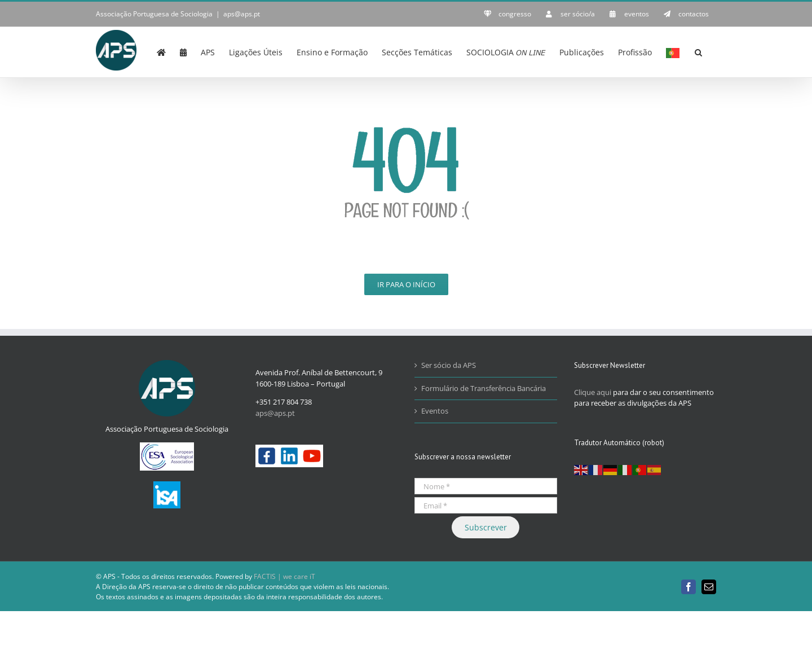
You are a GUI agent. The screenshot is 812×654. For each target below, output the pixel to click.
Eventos (435, 411)
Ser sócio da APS (449, 365)
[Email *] (486, 505)
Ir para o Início (406, 284)
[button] (698, 51)
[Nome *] (486, 486)
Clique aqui (593, 392)
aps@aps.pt (242, 14)
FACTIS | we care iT (284, 576)
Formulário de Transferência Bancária (484, 388)
